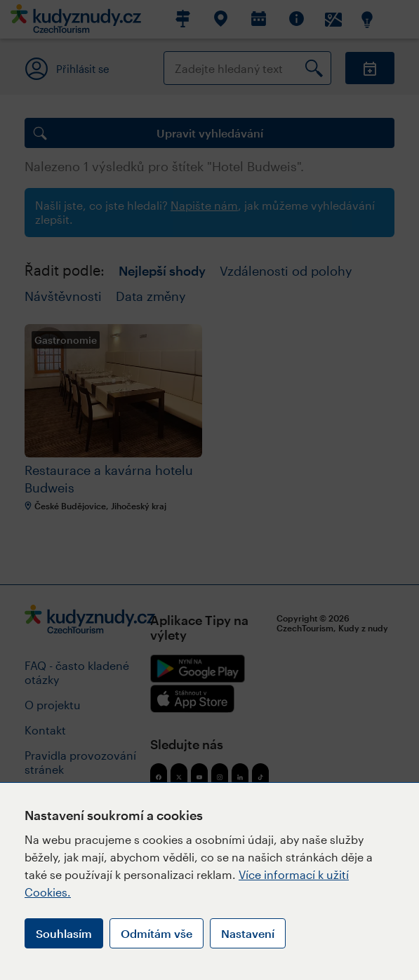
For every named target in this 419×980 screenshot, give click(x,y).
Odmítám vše (157, 933)
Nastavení (248, 933)
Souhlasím (64, 933)
